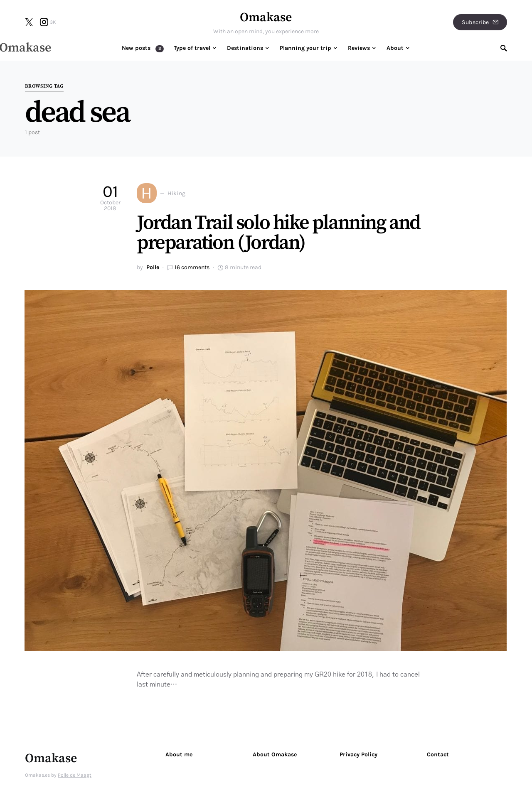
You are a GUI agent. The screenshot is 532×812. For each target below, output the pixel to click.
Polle (153, 267)
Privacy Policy (358, 754)
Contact (438, 754)
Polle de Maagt (75, 775)
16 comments (192, 267)
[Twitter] (29, 22)
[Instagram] (48, 22)
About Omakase (275, 754)
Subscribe (480, 22)
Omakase (266, 17)
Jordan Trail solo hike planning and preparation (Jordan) (278, 233)
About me (179, 754)
